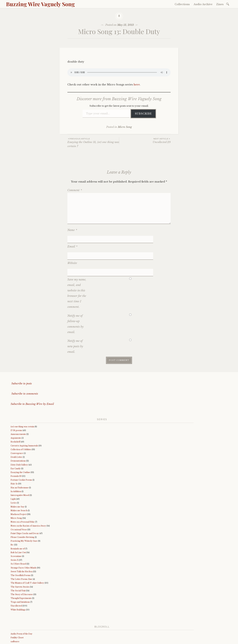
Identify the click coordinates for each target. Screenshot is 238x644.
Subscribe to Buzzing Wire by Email (32, 381)
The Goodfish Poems (20, 552)
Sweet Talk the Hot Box (22, 549)
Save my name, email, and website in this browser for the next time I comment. (77, 270)
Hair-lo (14, 461)
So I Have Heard (18, 541)
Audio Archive (203, 4)
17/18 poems (16, 407)
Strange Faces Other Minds (23, 545)
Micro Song (125, 127)
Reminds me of (18, 526)
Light (13, 476)
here (137, 85)
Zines (220, 4)
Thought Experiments (21, 575)
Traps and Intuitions (20, 579)
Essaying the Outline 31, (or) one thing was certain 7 (93, 143)
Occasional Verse (19, 507)
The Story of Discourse (22, 571)
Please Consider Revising (22, 514)
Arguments (16, 415)
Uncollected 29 (145, 140)
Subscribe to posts (21, 361)
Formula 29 (16, 453)
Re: (12, 522)
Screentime (16, 533)
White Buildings (18, 587)
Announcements (18, 411)
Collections (182, 4)
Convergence (17, 430)
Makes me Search (19, 487)
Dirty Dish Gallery (19, 442)
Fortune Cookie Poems (21, 457)
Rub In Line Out (18, 529)
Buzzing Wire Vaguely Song (40, 4)
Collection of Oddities (21, 426)
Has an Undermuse (20, 465)
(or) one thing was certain (22, 404)
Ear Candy (16, 446)
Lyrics (14, 480)
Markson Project (19, 491)
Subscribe (143, 114)
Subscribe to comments (24, 371)
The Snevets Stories (20, 564)
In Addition (16, 468)
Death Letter (16, 434)
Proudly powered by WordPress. (25, 641)
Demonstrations (18, 438)
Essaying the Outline (20, 449)
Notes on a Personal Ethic (23, 499)
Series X (15, 537)
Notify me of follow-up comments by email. (75, 301)
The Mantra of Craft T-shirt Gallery (27, 560)
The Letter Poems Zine (21, 556)
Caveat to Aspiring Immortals (24, 422)
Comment (75, 190)
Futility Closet (17, 615)
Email (72, 239)
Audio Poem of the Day (21, 611)
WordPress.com (75, 641)
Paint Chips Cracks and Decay (25, 510)
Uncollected (16, 583)
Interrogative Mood (20, 472)
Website (72, 248)
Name (72, 230)
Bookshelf (15, 419)
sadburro (15, 618)
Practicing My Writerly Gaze (24, 518)
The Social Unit (18, 568)
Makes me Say (17, 484)
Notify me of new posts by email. (75, 323)
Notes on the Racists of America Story (28, 503)
